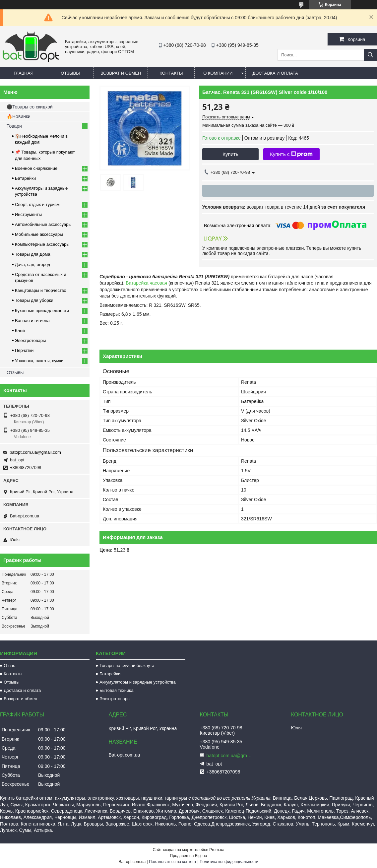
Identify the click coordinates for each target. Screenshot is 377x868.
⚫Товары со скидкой (30, 107)
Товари (14, 126)
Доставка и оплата (275, 73)
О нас (9, 666)
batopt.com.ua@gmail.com (35, 452)
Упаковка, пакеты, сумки (39, 361)
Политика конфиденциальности (229, 862)
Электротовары (30, 340)
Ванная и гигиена (32, 321)
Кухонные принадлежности (42, 311)
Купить (230, 154)
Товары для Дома (33, 254)
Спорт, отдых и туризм (37, 204)
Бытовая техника (116, 690)
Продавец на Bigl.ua (189, 856)
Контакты (171, 73)
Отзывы (70, 73)
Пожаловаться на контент (173, 862)
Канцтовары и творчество (41, 290)
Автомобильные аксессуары (43, 224)
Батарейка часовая (146, 283)
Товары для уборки (34, 300)
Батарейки (25, 178)
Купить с (291, 154)
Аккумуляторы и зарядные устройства (138, 682)
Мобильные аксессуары (39, 234)
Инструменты (28, 214)
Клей (20, 331)
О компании (218, 73)
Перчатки (24, 350)
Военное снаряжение (36, 168)
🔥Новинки (19, 116)
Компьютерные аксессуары (42, 244)
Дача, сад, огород (32, 265)
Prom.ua (217, 850)
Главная (24, 73)
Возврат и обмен (121, 73)
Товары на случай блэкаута (127, 666)
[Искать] (370, 55)
